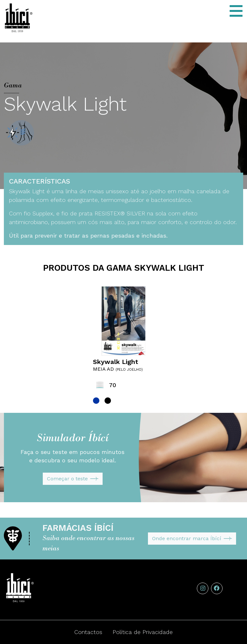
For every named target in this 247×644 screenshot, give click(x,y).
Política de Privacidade (143, 632)
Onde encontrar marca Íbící (192, 539)
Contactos (88, 632)
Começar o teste (73, 479)
